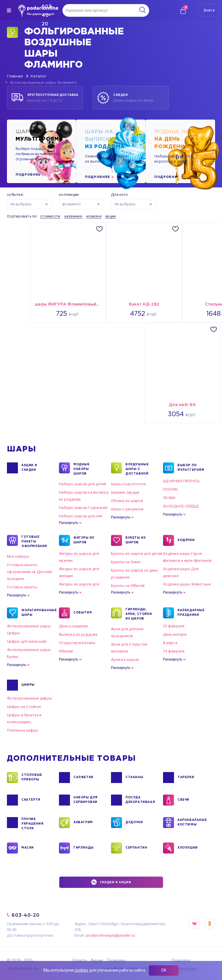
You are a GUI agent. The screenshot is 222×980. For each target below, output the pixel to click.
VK (194, 924)
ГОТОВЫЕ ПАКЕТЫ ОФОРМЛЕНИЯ (34, 541)
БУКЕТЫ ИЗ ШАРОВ (135, 540)
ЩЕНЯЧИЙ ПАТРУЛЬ (181, 481)
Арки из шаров (125, 660)
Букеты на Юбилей (128, 586)
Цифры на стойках (24, 707)
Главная (15, 76)
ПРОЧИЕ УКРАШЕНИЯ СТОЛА (32, 823)
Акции (97, 960)
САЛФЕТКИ (83, 778)
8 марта (170, 643)
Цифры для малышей (27, 641)
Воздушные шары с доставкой (137, 469)
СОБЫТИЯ (83, 613)
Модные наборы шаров (82, 469)
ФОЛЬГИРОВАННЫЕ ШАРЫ (36, 613)
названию (73, 216)
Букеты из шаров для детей (137, 554)
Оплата (79, 960)
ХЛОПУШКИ (188, 848)
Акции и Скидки (29, 468)
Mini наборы (18, 556)
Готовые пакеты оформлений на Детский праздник (29, 572)
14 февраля (174, 651)
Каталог (39, 76)
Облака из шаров (127, 501)
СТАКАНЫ (134, 778)
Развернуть (69, 523)
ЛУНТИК (171, 489)
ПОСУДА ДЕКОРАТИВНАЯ (140, 800)
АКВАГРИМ (83, 823)
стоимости (50, 216)
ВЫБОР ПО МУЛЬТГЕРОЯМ (191, 468)
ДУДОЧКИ (134, 823)
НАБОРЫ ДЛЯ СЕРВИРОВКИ (86, 800)
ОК (164, 970)
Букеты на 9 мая (126, 562)
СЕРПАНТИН (136, 848)
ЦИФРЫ (28, 685)
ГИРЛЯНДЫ (84, 848)
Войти (209, 10)
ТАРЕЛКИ (186, 778)
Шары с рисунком (127, 509)
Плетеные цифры (23, 730)
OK (210, 924)
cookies (81, 970)
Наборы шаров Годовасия (83, 508)
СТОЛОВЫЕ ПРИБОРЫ (32, 778)
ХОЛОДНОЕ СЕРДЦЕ (181, 506)
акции (110, 216)
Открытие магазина (77, 643)
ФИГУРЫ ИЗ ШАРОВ (84, 540)
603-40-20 (26, 915)
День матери (175, 634)
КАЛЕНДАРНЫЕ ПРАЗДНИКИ (191, 613)
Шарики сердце (125, 492)
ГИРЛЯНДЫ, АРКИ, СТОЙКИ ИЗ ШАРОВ (139, 614)
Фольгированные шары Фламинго (44, 83)
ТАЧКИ (169, 498)
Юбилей (66, 651)
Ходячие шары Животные (187, 584)
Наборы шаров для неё (81, 516)
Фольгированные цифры (30, 698)
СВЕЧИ (183, 800)
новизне (94, 216)
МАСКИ (28, 848)
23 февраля (174, 626)
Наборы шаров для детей (83, 484)
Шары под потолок (129, 484)
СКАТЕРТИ (31, 800)
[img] (9, 10)
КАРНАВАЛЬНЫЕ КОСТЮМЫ (192, 823)
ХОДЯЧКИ (186, 540)
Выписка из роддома (78, 634)
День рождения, (74, 626)
